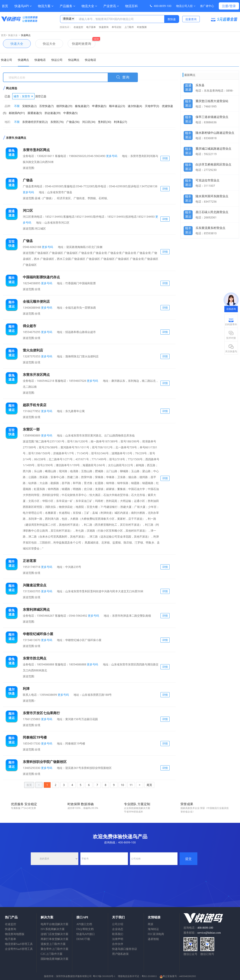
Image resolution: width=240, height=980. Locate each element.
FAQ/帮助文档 (85, 929)
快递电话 (40, 60)
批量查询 (191, 19)
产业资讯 (111, 6)
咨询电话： (198, 928)
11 (131, 785)
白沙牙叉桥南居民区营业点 (213, 164)
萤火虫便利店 (33, 350)
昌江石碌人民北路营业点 (212, 212)
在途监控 (78, 27)
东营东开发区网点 (36, 375)
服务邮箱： (202, 933)
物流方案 (46, 6)
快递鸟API (23, 6)
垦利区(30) (105, 122)
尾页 (149, 785)
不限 (17, 106)
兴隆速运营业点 (35, 585)
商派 (151, 924)
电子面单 (91, 27)
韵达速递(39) (53, 113)
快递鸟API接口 (86, 934)
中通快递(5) (70, 113)
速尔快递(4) (135, 106)
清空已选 (41, 96)
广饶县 (28, 180)
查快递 (172, 19)
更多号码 (111, 156)
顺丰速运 (188, 102)
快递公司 (7, 60)
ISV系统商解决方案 (53, 929)
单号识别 (116, 27)
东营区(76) (57, 122)
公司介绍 (118, 924)
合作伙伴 (118, 944)
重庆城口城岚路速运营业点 (213, 148)
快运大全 (45, 44)
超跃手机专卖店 (35, 405)
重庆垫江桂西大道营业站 (212, 101)
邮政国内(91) (17, 113)
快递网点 (26, 35)
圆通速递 (188, 86)
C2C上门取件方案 (52, 954)
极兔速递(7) (82, 106)
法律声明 (118, 939)
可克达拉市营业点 (207, 180)
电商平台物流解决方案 (55, 924)
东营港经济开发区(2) (35, 122)
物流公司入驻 (186, 6)
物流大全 (89, 6)
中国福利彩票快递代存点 (41, 277)
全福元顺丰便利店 (36, 301)
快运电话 (90, 60)
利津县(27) (120, 122)
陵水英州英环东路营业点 (212, 196)
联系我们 (118, 934)
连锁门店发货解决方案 (55, 934)
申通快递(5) (99, 106)
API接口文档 (84, 924)
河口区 (28, 210)
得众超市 (30, 326)
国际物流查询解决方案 (55, 959)
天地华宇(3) (152, 106)
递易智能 (153, 939)
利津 (26, 689)
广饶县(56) (73, 122)
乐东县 (200, 85)
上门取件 (129, 27)
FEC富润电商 (156, 934)
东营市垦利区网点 (36, 150)
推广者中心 (207, 6)
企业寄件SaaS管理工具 (19, 949)
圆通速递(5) (35, 113)
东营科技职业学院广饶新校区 (45, 762)
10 (122, 785)
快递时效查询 (79, 44)
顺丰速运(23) (117, 106)
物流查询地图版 (15, 934)
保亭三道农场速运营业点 (212, 117)
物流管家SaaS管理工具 (19, 944)
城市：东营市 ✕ (23, 96)
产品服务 (67, 6)
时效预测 (142, 27)
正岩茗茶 (30, 561)
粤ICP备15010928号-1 (104, 976)
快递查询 (104, 27)
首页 (5, 6)
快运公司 (57, 60)
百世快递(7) (46, 106)
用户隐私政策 (120, 954)
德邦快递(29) (64, 106)
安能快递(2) (29, 106)
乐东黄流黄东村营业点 (210, 228)
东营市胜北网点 (35, 658)
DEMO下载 (83, 939)
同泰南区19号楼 (35, 737)
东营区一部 (31, 429)
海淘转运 (153, 929)
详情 (165, 158)
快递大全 (13, 35)
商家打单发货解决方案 (55, 939)
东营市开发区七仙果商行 (41, 713)
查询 (123, 77)
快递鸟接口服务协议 (125, 949)
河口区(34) (89, 122)
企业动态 (118, 929)
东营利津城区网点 (36, 609)
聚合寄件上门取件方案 (55, 949)
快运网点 (74, 60)
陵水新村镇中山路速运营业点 (215, 133)
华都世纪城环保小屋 (38, 634)
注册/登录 (229, 6)
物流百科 (132, 6)
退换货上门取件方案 (53, 944)
